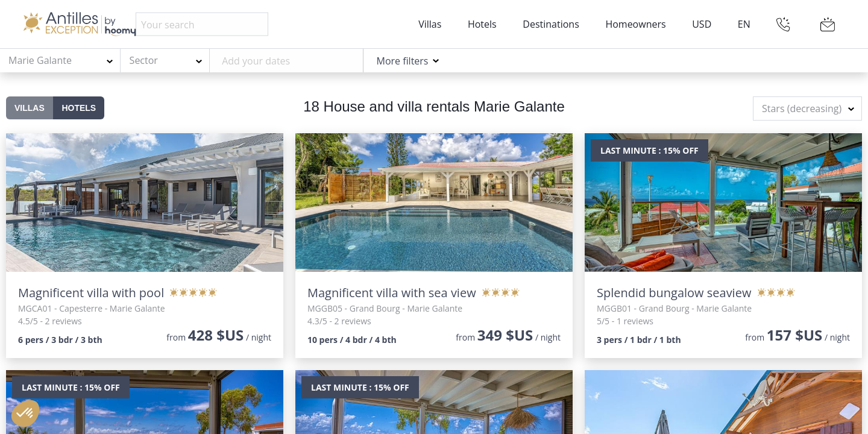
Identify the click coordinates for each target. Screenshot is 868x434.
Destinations (551, 24)
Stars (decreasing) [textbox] (802, 108)
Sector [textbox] (144, 60)
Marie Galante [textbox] (40, 60)
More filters (402, 61)
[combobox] (60, 61)
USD (702, 24)
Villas (430, 24)
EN (744, 24)
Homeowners (635, 24)
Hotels (482, 24)
